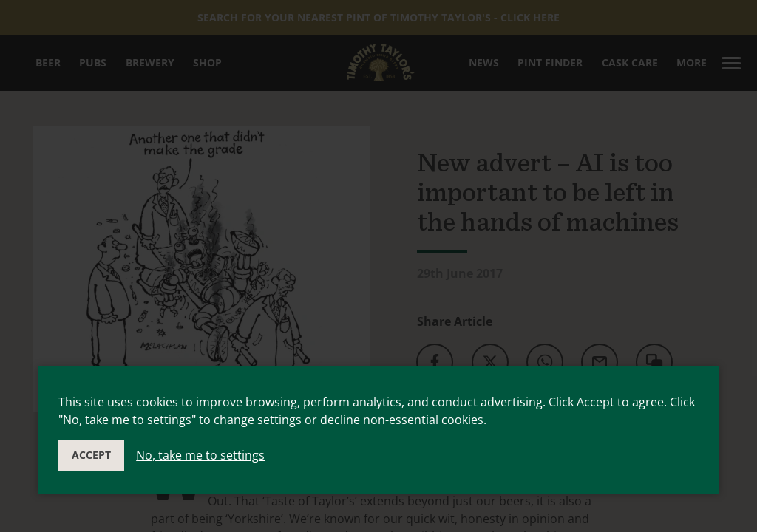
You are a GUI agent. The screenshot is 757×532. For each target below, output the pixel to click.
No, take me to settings (200, 455)
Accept (91, 455)
